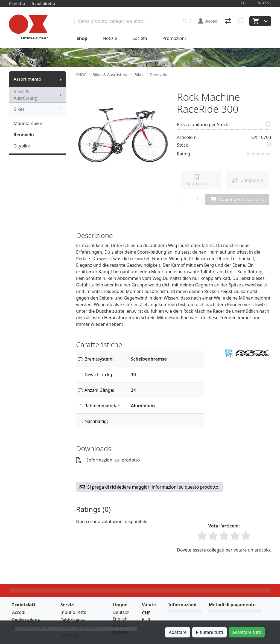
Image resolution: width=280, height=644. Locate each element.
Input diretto (74, 612)
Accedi (19, 612)
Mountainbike (28, 123)
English (120, 619)
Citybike (22, 146)
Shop (82, 38)
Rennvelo (24, 135)
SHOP (81, 75)
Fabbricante (73, 620)
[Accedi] (208, 21)
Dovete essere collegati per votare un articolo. (224, 550)
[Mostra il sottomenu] (61, 79)
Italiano (262, 3)
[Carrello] (255, 21)
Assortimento (27, 79)
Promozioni (174, 38)
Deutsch (121, 612)
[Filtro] (165, 359)
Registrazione (26, 620)
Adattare (178, 632)
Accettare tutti (247, 632)
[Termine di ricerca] (127, 21)
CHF (244, 3)
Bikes (37, 109)
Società (140, 38)
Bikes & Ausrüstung (25, 95)
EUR (146, 620)
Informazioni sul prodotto (108, 460)
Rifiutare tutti (209, 632)
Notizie (110, 38)
